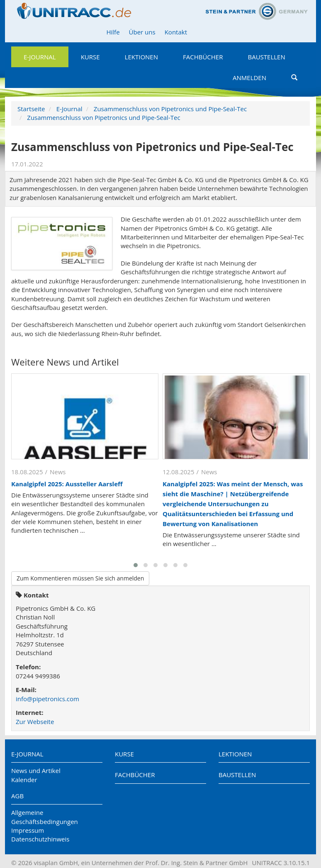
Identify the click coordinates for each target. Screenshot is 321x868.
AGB (17, 796)
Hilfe (113, 32)
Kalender (24, 780)
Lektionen (141, 57)
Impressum (28, 830)
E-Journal (40, 57)
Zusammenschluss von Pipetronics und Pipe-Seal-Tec (170, 109)
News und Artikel (36, 770)
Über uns (142, 32)
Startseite (31, 109)
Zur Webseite (35, 722)
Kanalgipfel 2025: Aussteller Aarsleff (67, 484)
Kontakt (176, 32)
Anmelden (249, 78)
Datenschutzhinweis (40, 839)
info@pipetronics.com (47, 699)
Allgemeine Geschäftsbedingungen (45, 817)
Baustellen (266, 57)
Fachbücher (203, 57)
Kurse (90, 57)
